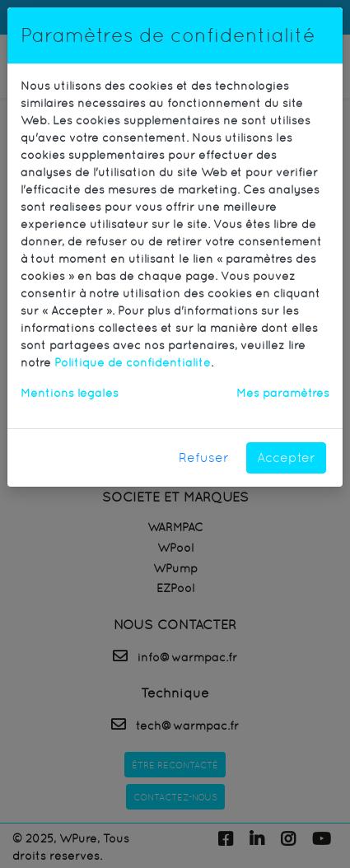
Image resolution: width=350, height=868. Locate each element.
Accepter (286, 457)
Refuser (204, 457)
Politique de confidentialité (133, 362)
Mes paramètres (283, 393)
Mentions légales (70, 393)
